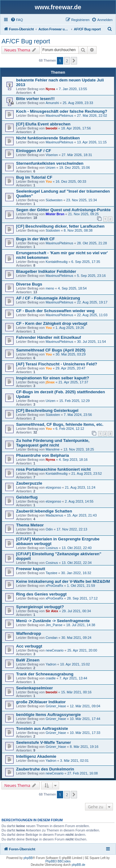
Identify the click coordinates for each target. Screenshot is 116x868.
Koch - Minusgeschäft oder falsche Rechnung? (62, 111)
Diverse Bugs (29, 284)
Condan (52, 638)
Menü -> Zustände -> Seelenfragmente (53, 621)
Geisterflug (27, 497)
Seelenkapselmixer (34, 688)
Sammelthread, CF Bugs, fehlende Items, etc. (60, 424)
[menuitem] (17, 20)
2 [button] (67, 61)
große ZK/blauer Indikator (41, 702)
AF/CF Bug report (26, 41)
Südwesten (54, 200)
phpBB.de (79, 865)
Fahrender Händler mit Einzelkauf (49, 337)
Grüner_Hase (56, 706)
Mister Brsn (55, 214)
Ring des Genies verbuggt (41, 594)
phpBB (28, 858)
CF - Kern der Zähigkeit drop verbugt (52, 323)
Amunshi (52, 103)
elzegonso (53, 487)
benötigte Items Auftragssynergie (48, 715)
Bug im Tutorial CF (34, 177)
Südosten (53, 230)
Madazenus (54, 515)
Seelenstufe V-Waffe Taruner (43, 742)
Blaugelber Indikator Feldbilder (46, 271)
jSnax (50, 382)
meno (50, 288)
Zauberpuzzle (29, 483)
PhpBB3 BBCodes (58, 861)
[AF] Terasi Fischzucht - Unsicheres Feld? (57, 364)
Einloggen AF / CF (34, 151)
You (49, 181)
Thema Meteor (30, 525)
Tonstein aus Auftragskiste (42, 728)
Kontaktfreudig (56, 262)
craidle (50, 678)
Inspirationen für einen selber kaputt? (53, 378)
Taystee (51, 573)
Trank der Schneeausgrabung (45, 674)
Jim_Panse (54, 625)
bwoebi (51, 128)
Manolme (52, 449)
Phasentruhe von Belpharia (43, 455)
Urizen (50, 168)
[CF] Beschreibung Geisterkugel (47, 410)
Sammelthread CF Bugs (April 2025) (51, 350)
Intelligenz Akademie (36, 756)
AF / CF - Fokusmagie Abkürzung (48, 298)
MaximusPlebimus (59, 116)
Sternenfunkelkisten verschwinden (50, 163)
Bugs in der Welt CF (35, 239)
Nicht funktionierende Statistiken (48, 138)
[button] (74, 61)
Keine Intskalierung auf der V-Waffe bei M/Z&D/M (63, 581)
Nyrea (50, 89)
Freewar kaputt (31, 569)
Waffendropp (29, 633)
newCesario (54, 650)
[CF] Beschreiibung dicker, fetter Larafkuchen (60, 226)
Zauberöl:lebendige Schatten (44, 511)
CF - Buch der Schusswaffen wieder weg (55, 311)
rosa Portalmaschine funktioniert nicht (53, 469)
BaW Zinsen (28, 660)
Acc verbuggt (29, 646)
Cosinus (52, 548)
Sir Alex (52, 611)
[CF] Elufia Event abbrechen (43, 124)
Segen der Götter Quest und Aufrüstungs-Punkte (63, 210)
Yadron (51, 664)
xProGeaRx (54, 586)
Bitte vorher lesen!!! (35, 99)
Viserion (52, 155)
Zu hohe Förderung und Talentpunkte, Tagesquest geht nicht (53, 443)
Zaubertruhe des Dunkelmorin (45, 769)
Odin (49, 529)
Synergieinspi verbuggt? (40, 607)
